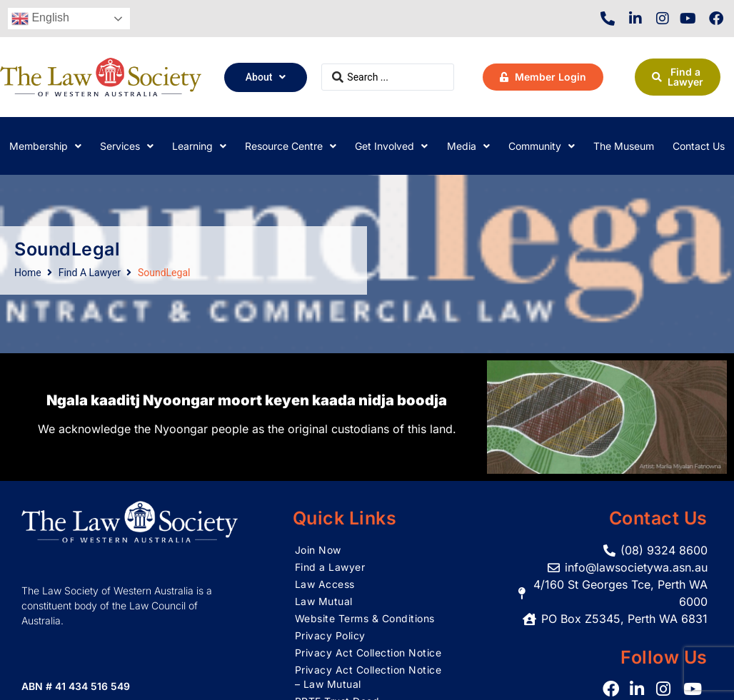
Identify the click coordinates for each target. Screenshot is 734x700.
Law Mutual (324, 601)
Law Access (325, 584)
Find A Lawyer (90, 273)
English (40, 19)
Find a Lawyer (330, 567)
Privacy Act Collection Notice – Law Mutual (368, 677)
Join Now (318, 550)
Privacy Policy (330, 635)
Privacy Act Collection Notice (368, 653)
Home (28, 273)
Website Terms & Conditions (365, 618)
